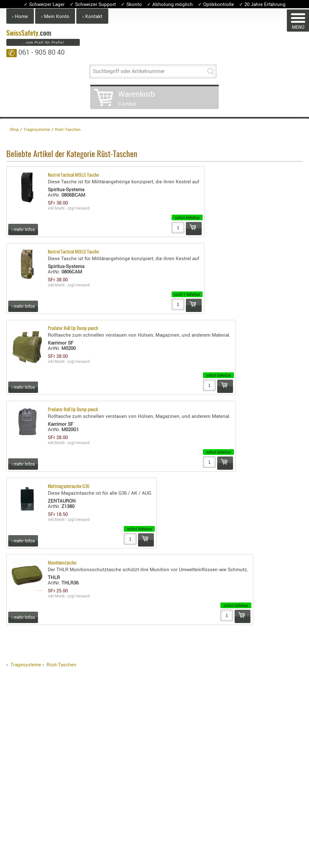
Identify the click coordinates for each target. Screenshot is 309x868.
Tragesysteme (26, 664)
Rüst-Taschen (61, 664)
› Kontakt (92, 16)
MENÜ (298, 22)
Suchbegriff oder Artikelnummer (129, 71)
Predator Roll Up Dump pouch (73, 329)
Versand (82, 208)
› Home (20, 16)
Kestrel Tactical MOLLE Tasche (73, 175)
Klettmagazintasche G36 (69, 487)
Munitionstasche (62, 563)
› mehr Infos (23, 229)
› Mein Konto (55, 16)
